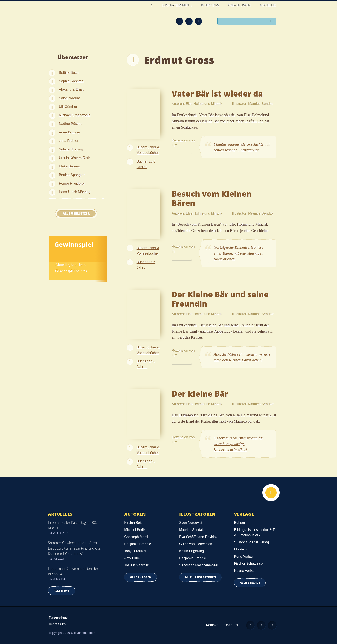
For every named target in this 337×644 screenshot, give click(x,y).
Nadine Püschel (71, 124)
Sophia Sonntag (71, 81)
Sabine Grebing (71, 149)
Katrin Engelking (192, 551)
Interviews (210, 5)
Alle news (62, 591)
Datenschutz (58, 618)
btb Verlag (242, 549)
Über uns (231, 625)
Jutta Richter (69, 141)
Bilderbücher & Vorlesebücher (148, 150)
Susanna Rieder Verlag (251, 542)
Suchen (272, 21)
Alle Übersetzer (76, 213)
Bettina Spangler (72, 175)
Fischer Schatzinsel (249, 563)
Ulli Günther (68, 107)
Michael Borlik (135, 530)
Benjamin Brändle (138, 544)
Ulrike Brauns (69, 166)
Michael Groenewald (75, 115)
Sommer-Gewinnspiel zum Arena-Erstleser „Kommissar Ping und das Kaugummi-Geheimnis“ (74, 548)
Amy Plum (132, 558)
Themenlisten (239, 5)
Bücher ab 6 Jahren (146, 164)
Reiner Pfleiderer (72, 183)
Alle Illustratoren (200, 577)
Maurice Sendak (191, 530)
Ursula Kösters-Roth (75, 158)
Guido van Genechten (196, 544)
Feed (179, 21)
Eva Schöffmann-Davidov (198, 537)
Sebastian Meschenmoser (199, 565)
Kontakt (212, 625)
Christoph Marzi (136, 537)
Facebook (189, 21)
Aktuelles (268, 5)
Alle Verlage (250, 583)
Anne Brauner (70, 132)
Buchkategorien (176, 5)
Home (153, 5)
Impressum (57, 624)
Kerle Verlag (243, 556)
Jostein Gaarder (136, 565)
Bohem (239, 523)
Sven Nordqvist (191, 523)
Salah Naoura (70, 98)
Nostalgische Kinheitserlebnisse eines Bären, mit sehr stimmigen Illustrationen (239, 253)
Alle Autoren (141, 577)
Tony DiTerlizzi (135, 551)
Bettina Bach (69, 72)
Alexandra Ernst (71, 89)
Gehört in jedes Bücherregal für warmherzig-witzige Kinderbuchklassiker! (239, 444)
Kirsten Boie (133, 523)
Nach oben (271, 493)
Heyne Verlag (244, 571)
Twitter (198, 21)
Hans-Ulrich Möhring (75, 192)
